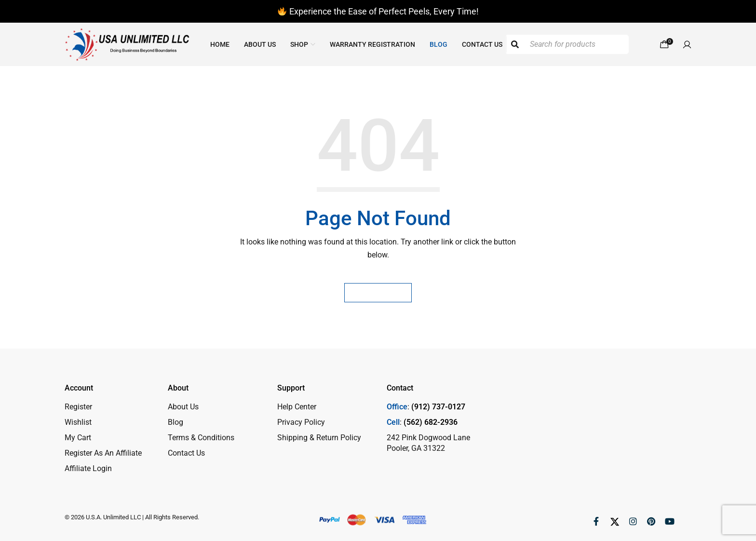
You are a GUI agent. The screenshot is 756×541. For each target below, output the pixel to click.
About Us (183, 407)
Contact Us (186, 453)
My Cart (78, 438)
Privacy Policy (301, 422)
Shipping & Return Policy (319, 438)
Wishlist (78, 422)
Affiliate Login (88, 468)
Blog (175, 422)
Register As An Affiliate (103, 453)
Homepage (378, 292)
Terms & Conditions (201, 438)
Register (78, 407)
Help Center (297, 407)
